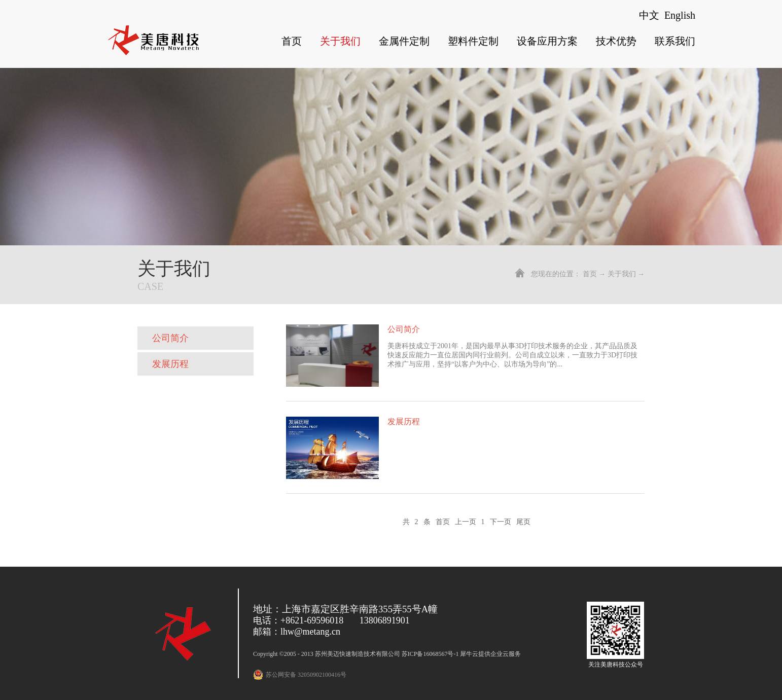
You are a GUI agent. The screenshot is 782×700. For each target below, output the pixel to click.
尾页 (523, 522)
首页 (292, 41)
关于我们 (622, 274)
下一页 (501, 522)
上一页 (466, 522)
